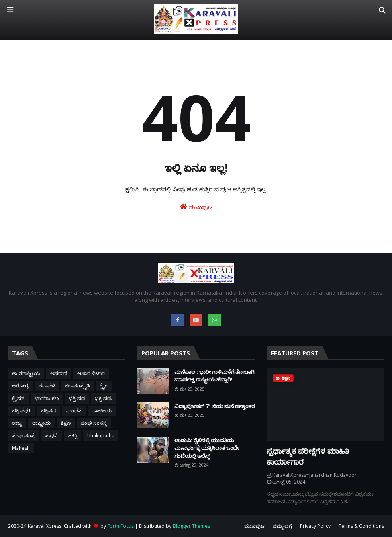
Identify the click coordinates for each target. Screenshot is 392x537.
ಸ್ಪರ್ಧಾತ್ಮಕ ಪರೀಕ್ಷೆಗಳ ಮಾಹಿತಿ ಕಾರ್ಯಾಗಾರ (308, 456)
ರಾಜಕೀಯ (102, 411)
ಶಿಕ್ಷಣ (66, 423)
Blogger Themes (191, 526)
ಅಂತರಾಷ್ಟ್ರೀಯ (26, 373)
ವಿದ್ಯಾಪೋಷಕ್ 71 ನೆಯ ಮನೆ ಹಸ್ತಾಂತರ (214, 406)
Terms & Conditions (361, 526)
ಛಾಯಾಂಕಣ (47, 398)
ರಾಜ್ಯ (17, 423)
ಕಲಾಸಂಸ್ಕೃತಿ (77, 386)
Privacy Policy (315, 526)
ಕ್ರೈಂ (104, 386)
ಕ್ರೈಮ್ (18, 398)
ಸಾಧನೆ (51, 436)
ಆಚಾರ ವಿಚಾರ (91, 373)
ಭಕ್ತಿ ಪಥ (77, 398)
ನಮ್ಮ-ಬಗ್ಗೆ (282, 526)
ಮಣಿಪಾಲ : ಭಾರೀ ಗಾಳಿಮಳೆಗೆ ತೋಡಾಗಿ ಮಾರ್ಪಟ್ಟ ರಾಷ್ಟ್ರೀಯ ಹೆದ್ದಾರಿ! (214, 376)
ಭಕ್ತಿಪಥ (48, 411)
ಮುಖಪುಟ (196, 207)
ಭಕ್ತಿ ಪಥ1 (21, 411)
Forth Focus (120, 526)
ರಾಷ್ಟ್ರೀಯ (41, 423)
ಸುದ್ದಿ (72, 436)
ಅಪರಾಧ (59, 373)
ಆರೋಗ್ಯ (21, 386)
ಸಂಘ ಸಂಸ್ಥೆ (23, 436)
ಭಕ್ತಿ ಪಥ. (103, 398)
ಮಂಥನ (74, 411)
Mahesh (21, 448)
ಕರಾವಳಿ (47, 386)
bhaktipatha (101, 436)
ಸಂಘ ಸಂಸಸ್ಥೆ (94, 423)
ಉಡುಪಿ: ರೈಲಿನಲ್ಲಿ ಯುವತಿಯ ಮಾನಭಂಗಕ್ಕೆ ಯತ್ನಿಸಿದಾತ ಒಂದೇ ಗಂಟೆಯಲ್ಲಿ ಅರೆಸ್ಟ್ (207, 448)
